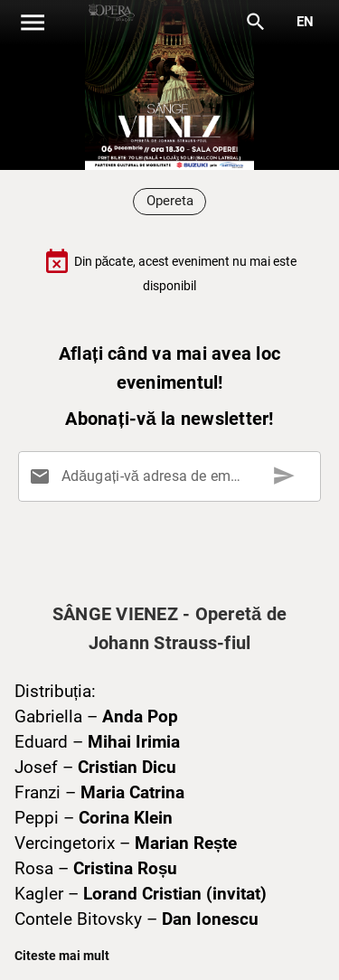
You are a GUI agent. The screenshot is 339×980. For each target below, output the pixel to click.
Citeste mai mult (62, 956)
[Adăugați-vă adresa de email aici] (173, 476)
